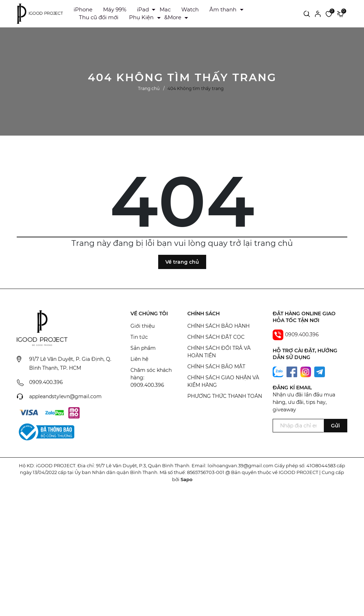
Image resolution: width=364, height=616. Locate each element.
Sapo (186, 479)
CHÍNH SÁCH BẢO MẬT (216, 367)
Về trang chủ (182, 262)
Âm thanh (223, 9)
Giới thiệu (143, 326)
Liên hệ (139, 359)
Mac (165, 9)
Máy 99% (115, 9)
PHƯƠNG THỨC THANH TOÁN (225, 396)
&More (173, 17)
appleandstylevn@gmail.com (65, 396)
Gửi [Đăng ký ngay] (335, 426)
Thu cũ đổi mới (99, 17)
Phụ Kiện (141, 17)
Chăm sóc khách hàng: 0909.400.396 (151, 378)
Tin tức (139, 337)
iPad (143, 9)
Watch (190, 9)
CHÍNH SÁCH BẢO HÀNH (218, 326)
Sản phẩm (143, 348)
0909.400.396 (46, 382)
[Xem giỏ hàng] (340, 14)
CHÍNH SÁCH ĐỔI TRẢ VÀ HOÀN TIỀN (219, 352)
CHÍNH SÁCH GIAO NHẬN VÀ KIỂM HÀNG (223, 381)
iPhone (83, 9)
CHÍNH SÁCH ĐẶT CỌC (216, 337)
